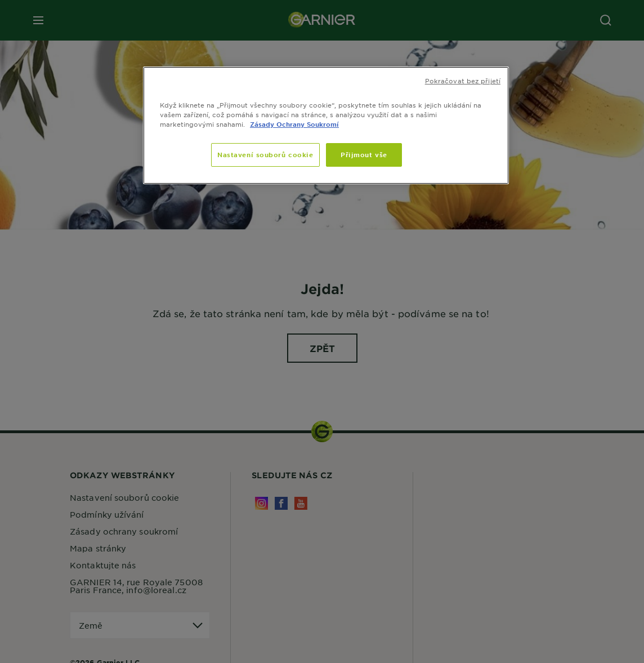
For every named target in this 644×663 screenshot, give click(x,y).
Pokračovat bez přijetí (463, 81)
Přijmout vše (364, 154)
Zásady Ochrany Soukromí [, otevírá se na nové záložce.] (294, 124)
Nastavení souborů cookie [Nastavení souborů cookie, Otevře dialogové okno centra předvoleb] (265, 154)
